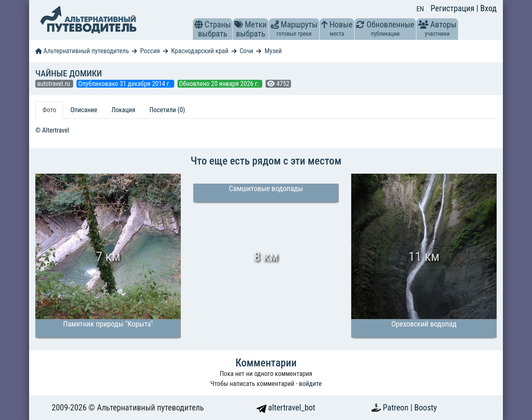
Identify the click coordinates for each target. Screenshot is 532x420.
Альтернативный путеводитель (82, 51)
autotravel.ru (54, 84)
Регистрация (453, 8)
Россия (150, 51)
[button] (199, 25)
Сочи (247, 51)
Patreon (397, 408)
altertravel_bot (286, 408)
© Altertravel (52, 130)
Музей (273, 51)
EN (420, 9)
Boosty (426, 408)
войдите (310, 384)
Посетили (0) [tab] (167, 110)
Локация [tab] (123, 110)
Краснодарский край (200, 51)
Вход (488, 8)
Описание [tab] (84, 110)
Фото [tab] (49, 110)
